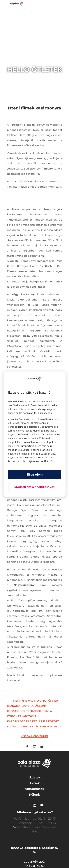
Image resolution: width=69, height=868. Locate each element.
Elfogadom (35, 474)
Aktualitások (34, 789)
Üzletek (35, 777)
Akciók (35, 783)
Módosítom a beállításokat (34, 487)
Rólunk (34, 795)
